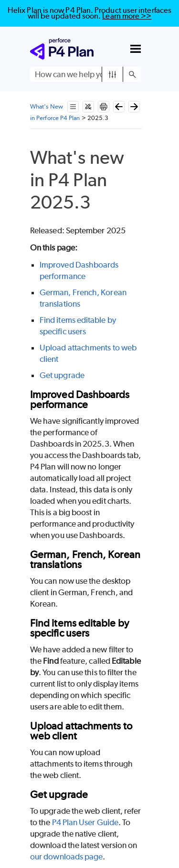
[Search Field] (85, 74)
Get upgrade (62, 375)
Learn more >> (127, 16)
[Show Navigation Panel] (136, 49)
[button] (112, 74)
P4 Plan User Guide (85, 822)
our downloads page (66, 857)
